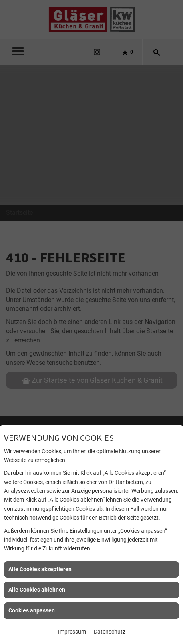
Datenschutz (110, 632)
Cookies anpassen (32, 610)
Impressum (72, 632)
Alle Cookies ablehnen (37, 590)
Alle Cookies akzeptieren (40, 569)
